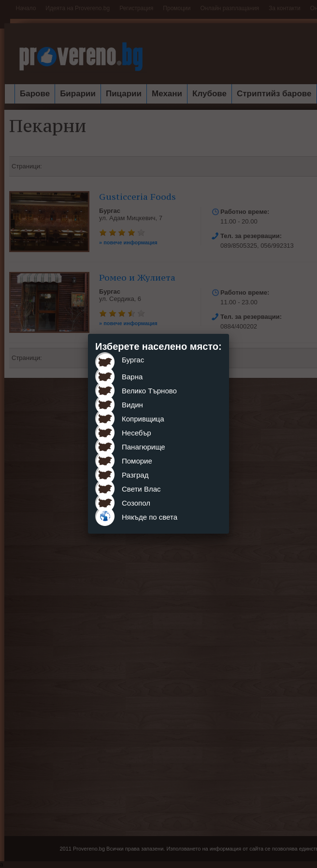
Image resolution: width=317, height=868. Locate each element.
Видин (132, 405)
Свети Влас (141, 489)
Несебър (137, 433)
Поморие (137, 461)
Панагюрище (144, 447)
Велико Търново (149, 391)
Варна (132, 377)
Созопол (136, 503)
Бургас (133, 360)
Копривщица (143, 419)
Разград (135, 475)
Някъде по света (150, 517)
